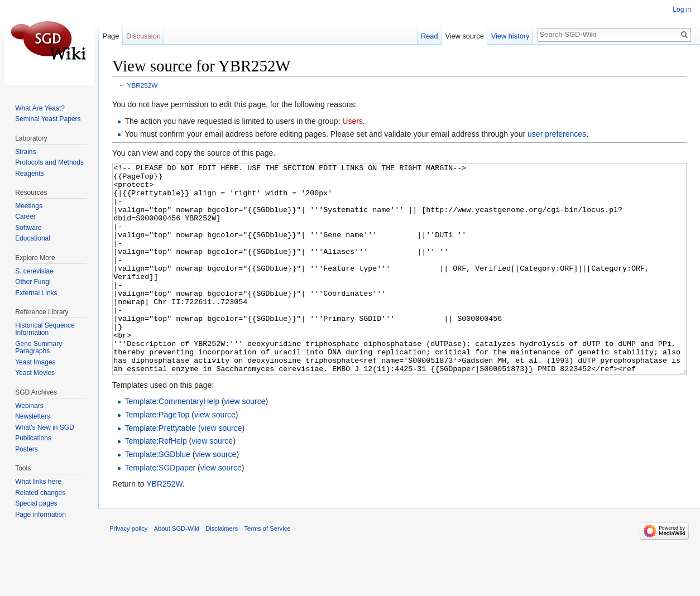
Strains (25, 152)
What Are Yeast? (40, 108)
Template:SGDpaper (160, 510)
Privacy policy (128, 570)
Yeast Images (35, 362)
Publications (33, 438)
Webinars (29, 406)
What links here (38, 482)
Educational (33, 238)
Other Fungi (33, 282)
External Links (36, 293)
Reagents (29, 174)
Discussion (143, 36)
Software (28, 228)
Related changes (40, 493)
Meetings (29, 206)
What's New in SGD (45, 427)
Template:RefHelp (155, 483)
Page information (40, 515)
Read (430, 36)
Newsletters (33, 416)
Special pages (36, 503)
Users (353, 121)
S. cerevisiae (34, 271)
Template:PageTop (157, 456)
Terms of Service (267, 570)
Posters (27, 449)
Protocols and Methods (49, 162)
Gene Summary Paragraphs (39, 348)
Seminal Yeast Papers (48, 119)
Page (111, 36)
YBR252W (143, 85)
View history (510, 36)
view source (245, 443)
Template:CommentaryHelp (172, 443)
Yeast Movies (35, 373)
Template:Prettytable (160, 470)
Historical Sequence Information (45, 329)
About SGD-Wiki (177, 570)
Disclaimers (222, 570)
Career (25, 217)
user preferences (557, 134)
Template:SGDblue (157, 496)
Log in (682, 9)
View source (464, 36)
